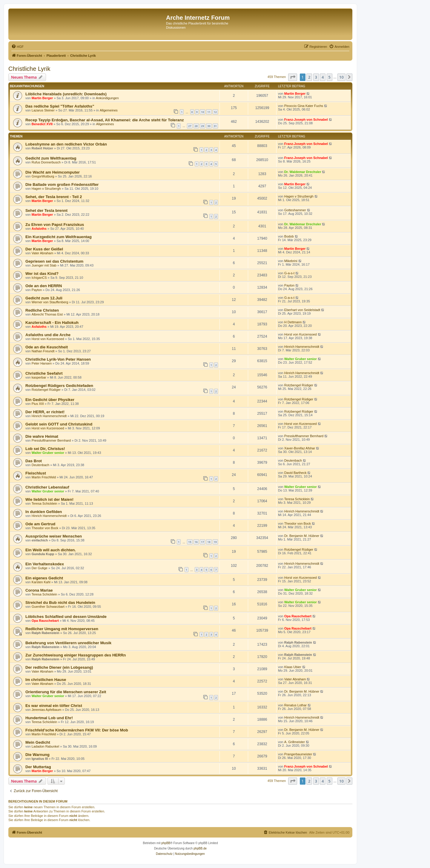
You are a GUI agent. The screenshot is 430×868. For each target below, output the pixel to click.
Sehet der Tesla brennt (46, 211)
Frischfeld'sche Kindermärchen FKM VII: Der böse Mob (77, 730)
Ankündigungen (107, 98)
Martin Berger (42, 98)
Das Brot (34, 461)
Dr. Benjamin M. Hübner (302, 536)
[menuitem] (17, 47)
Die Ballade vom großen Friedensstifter (62, 185)
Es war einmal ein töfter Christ (54, 706)
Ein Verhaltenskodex (45, 564)
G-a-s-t (289, 273)
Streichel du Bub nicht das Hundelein (60, 603)
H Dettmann (293, 322)
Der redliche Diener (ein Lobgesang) (59, 667)
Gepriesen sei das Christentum (54, 261)
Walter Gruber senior (301, 359)
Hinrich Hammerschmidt (302, 347)
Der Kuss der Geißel (44, 249)
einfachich (40, 540)
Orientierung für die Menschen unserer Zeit (66, 692)
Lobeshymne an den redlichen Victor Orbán (66, 144)
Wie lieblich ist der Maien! (49, 499)
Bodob (289, 236)
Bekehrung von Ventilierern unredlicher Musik (68, 643)
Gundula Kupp (43, 554)
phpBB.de (200, 848)
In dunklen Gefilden (44, 512)
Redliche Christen (42, 310)
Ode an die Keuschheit (47, 347)
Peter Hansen (42, 363)
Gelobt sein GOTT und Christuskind (59, 424)
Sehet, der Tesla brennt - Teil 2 (54, 197)
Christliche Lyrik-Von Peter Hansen (58, 359)
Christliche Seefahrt (44, 373)
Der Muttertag (38, 767)
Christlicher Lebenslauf (47, 487)
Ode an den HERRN (44, 286)
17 (202, 542)
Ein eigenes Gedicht (44, 578)
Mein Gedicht (38, 742)
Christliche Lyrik (29, 69)
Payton (37, 290)
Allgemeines (109, 110)
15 (190, 542)
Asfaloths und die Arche (48, 335)
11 (209, 112)
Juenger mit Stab (44, 265)
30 (209, 126)
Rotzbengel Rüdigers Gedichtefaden (59, 386)
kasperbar (39, 377)
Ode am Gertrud (40, 524)
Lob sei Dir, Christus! (45, 449)
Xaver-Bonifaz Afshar (300, 448)
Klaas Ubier (293, 667)
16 (196, 542)
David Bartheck (295, 473)
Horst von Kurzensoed (48, 339)
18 (209, 542)
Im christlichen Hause (46, 680)
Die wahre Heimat (42, 436)
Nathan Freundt (43, 351)
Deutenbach (40, 465)
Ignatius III (40, 759)
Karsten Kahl (41, 582)
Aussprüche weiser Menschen (54, 536)
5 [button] (330, 77)
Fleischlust (36, 473)
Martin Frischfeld (44, 477)
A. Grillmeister (295, 742)
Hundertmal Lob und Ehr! (49, 718)
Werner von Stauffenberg (50, 302)
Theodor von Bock (45, 528)
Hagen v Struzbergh (46, 189)
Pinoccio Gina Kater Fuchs (304, 106)
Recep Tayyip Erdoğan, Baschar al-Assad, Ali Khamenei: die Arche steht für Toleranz (105, 120)
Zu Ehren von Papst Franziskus (55, 225)
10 (202, 112)
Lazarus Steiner (43, 110)
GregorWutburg (43, 176)
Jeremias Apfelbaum (47, 710)
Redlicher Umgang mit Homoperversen (62, 629)
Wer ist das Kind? (42, 274)
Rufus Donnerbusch (46, 162)
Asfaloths (39, 229)
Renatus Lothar (295, 705)
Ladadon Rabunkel (45, 746)
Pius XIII (38, 404)
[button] (293, 77)
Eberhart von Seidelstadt (302, 310)
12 (215, 112)
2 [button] (309, 77)
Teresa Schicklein (44, 503)
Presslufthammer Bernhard (51, 440)
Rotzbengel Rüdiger (46, 390)
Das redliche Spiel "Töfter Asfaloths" (60, 106)
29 (202, 126)
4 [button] (323, 77)
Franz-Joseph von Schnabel (306, 120)
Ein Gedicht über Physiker (50, 400)
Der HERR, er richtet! (45, 412)
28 (196, 126)
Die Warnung (37, 755)
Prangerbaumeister (298, 754)
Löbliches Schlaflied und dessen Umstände (66, 617)
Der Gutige (40, 568)
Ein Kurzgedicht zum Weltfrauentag (59, 237)
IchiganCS (39, 278)
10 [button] (341, 77)
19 (215, 542)
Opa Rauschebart (45, 621)
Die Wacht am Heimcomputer (53, 172)
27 (190, 126)
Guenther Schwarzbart (48, 607)
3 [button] (316, 77)
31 (215, 126)
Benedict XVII (42, 124)
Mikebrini (291, 261)
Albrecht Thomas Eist (47, 314)
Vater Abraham (43, 253)
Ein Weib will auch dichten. (51, 550)
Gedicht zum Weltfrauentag (51, 158)
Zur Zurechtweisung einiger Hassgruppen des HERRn (76, 655)
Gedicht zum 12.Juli (44, 298)
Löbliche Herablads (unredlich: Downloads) (66, 94)
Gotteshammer (295, 210)
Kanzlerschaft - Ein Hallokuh (52, 323)
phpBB (166, 843)
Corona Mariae (39, 590)
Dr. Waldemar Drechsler (303, 172)
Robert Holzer (42, 148)
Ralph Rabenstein (46, 633)
